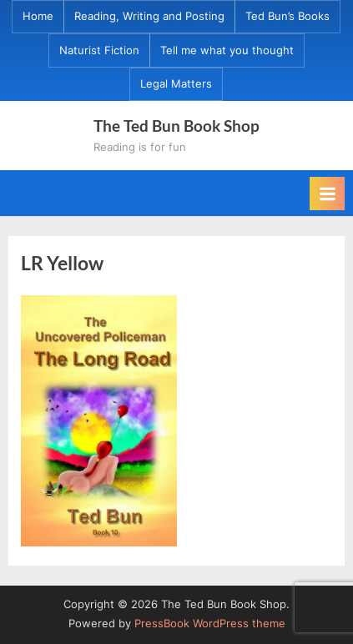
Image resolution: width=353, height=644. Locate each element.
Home (38, 16)
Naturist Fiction (99, 50)
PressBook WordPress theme (210, 624)
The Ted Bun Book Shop (176, 126)
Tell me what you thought (227, 50)
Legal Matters (176, 84)
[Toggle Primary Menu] (327, 194)
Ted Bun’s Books (287, 16)
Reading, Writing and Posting (149, 16)
